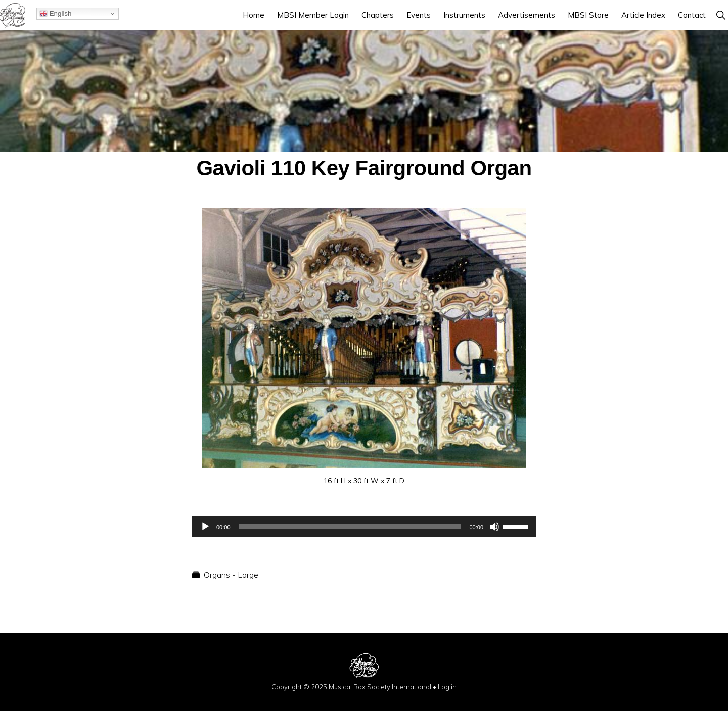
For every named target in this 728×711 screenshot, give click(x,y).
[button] (721, 15)
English (55, 14)
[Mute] (494, 527)
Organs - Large (231, 575)
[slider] (350, 527)
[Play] (205, 527)
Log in (447, 687)
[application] (364, 527)
